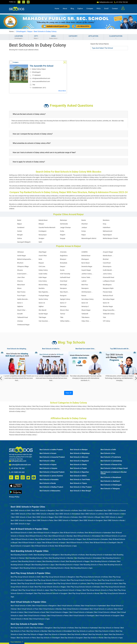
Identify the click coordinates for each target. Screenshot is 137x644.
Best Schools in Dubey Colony (45, 31)
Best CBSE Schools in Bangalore (43, 510)
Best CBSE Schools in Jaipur (112, 517)
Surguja (63, 238)
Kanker (20, 231)
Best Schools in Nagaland (79, 461)
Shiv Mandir (43, 310)
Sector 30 (106, 303)
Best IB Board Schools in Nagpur (70, 539)
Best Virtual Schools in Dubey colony (73, 409)
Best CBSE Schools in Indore (115, 514)
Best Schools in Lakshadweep (111, 461)
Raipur (30, 31)
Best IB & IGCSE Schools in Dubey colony (48, 427)
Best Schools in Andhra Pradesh (51, 450)
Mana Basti (21, 285)
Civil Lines (42, 266)
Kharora (20, 281)
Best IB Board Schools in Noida (43, 546)
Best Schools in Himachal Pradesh (52, 472)
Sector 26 (42, 303)
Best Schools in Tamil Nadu (80, 480)
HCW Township (65, 274)
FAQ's (99, 9)
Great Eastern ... (23, 274)
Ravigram (63, 296)
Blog (72, 9)
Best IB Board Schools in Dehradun (95, 539)
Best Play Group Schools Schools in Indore (103, 584)
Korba (62, 231)
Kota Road (64, 281)
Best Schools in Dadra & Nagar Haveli (114, 468)
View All (68, 393)
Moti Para (85, 285)
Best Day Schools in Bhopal (78, 634)
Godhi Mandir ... (108, 270)
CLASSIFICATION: (116, 37)
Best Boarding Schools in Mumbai (61, 558)
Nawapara (85, 288)
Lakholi (84, 281)
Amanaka (63, 252)
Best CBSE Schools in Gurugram (91, 520)
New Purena (21, 292)
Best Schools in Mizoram (79, 457)
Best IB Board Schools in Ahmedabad (87, 536)
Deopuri (63, 266)
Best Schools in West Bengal (80, 491)
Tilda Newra (85, 317)
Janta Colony (107, 274)
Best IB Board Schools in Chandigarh (103, 543)
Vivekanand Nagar (23, 325)
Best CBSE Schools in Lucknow (93, 514)
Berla (40, 259)
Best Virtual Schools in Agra (39, 619)
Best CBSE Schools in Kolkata (67, 510)
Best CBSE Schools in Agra (20, 524)
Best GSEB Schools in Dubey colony (69, 432)
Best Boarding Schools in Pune (37, 558)
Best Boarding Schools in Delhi (22, 555)
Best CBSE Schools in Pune (21, 514)
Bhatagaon (85, 259)
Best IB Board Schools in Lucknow (114, 536)
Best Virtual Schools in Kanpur (35, 616)
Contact (115, 9)
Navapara (63, 288)
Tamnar (63, 314)
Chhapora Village (23, 266)
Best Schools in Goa (108, 453)
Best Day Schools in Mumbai (37, 631)
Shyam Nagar (86, 310)
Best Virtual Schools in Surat (35, 612)
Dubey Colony (43, 270)
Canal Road (107, 263)
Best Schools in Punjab (78, 468)
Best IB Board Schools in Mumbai (61, 536)
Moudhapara (107, 285)
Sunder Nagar (43, 314)
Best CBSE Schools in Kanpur (21, 520)
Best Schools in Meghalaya (80, 453)
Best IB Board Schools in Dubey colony (70, 422)
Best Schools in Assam (48, 453)
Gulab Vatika (43, 274)
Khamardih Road (108, 277)
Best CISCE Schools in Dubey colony (85, 430)
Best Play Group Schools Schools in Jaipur (34, 590)
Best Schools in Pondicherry (111, 457)
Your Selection (17, 642)
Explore (80, 9)
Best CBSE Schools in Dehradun (67, 517)
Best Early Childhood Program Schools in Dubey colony (54, 430)
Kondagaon (43, 231)
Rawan (84, 296)
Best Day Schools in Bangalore (41, 628)
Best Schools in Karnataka (49, 480)
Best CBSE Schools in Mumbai (43, 514)
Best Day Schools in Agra (114, 638)
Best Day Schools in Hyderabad (86, 628)
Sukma (20, 238)
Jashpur (84, 227)
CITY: (36, 37)
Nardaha (42, 288)
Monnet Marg (43, 285)
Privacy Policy (14, 497)
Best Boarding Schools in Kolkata (73, 555)
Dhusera (20, 270)
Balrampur (64, 220)
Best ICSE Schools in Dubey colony (45, 422)
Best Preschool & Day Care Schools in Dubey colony (43, 409)
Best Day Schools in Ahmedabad (60, 631)
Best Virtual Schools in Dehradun (81, 612)
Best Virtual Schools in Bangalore (44, 606)
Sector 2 (20, 303)
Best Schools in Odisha (78, 465)
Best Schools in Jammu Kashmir (51, 476)
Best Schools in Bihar (47, 461)
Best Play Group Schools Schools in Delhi (26, 577)
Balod (19, 220)
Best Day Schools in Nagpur (34, 634)
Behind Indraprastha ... (25, 259)
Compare (90, 9)
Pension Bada (107, 292)
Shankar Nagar (108, 306)
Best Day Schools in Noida (94, 638)
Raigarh (63, 235)
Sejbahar (20, 306)
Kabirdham (107, 227)
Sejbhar (41, 306)
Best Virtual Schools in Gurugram (108, 616)
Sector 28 (85, 303)
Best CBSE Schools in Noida (114, 520)
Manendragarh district (89, 238)
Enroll (106, 9)
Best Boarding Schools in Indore (30, 561)
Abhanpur (21, 252)
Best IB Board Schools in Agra (66, 546)
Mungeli (20, 235)
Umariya (20, 321)
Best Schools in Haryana (48, 468)
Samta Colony (43, 299)
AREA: (54, 37)
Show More (62, 91)
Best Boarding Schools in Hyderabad (99, 555)
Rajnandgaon (107, 235)
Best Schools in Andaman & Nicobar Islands (114, 473)
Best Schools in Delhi (108, 450)
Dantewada (64, 224)
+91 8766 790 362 (17, 468)
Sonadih (20, 314)
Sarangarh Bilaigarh (24, 242)
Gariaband (21, 227)
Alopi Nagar (43, 252)
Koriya (84, 231)
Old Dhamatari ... (87, 292)
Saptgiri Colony (65, 299)
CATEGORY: (73, 37)
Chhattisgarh (21, 31)
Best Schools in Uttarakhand (111, 477)
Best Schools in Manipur (79, 450)
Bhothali (106, 259)
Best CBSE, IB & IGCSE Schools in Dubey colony (69, 424)
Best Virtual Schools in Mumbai (51, 609)
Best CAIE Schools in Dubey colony (109, 430)
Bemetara (106, 220)
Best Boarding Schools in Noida (58, 568)
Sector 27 (63, 303)
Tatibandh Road (23, 317)
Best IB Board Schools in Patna (78, 543)
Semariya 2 (85, 306)
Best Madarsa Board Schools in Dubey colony (41, 432)
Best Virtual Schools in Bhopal (105, 612)
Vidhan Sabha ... (66, 321)
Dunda (62, 270)
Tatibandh (85, 314)
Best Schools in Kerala (48, 483)
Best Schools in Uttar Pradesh (81, 487)
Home (57, 9)
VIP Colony (106, 321)
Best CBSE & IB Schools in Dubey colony (39, 424)
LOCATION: (19, 37)
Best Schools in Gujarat (48, 465)
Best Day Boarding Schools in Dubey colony (102, 406)
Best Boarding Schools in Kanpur (67, 565)
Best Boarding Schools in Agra (82, 568)
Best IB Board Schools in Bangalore (46, 533)
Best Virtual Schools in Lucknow (101, 609)
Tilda (62, 317)
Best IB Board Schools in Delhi (22, 533)
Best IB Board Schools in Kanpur (54, 543)
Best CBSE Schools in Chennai (115, 510)
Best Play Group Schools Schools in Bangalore (58, 577)
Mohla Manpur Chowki (110, 238)
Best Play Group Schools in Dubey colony (46, 406)
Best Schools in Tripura (78, 483)
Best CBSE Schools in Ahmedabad (68, 514)
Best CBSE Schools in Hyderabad (91, 510)
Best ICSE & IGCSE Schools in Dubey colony (77, 427)
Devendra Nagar (87, 266)
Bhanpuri (63, 259)
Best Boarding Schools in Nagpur (78, 561)
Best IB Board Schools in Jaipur (30, 543)
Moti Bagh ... (64, 285)
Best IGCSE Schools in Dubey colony (104, 427)
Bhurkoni (20, 263)
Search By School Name (100, 44)
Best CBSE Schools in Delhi (21, 510)
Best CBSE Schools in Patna (43, 520)
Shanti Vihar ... (22, 310)
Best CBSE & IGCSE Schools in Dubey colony (101, 424)
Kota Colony (43, 281)
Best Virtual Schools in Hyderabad (93, 606)
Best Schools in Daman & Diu (111, 465)
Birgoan (41, 263)
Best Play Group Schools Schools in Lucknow (70, 584)
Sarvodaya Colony (87, 299)
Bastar (84, 220)
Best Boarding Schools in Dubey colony (74, 406)
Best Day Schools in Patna (26, 638)
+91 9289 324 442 (17, 472)
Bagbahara (64, 256)
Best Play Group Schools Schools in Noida (84, 593)
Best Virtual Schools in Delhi (21, 606)
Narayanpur (43, 235)
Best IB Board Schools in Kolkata (72, 533)
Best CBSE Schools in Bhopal (90, 517)
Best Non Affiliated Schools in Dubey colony (96, 432)
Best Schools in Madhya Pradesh (51, 487)
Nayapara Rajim (108, 288)
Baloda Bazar (43, 220)
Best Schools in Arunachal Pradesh (52, 457)
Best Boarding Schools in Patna (92, 565)
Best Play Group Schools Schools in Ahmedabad (35, 584)
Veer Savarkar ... (44, 321)
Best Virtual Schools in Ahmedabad (76, 609)
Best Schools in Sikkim (78, 476)
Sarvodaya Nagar (109, 299)
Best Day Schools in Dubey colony (20, 406)
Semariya (63, 306)
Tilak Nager (42, 317)
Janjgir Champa (65, 227)
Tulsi (104, 317)
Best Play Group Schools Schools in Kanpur (66, 590)
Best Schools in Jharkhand (110, 481)
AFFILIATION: (93, 37)
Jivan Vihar (21, 277)
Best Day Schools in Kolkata (64, 628)
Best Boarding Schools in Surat (54, 561)
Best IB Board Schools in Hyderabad (98, 533)
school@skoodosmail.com (20, 465)
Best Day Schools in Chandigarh (48, 638)
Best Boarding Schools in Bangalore (47, 555)
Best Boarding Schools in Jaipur (43, 565)
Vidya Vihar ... (86, 321)
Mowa (19, 288)
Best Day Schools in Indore (105, 631)
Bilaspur (41, 224)
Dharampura (107, 266)
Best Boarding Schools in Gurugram (33, 568)
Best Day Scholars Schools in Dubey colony (101, 409)
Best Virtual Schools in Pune (28, 609)
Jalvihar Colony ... (87, 274)
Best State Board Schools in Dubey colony (98, 422)
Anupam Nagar (108, 252)
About (65, 9)
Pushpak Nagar (44, 296)
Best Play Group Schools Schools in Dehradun (84, 587)
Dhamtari (85, 224)
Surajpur (41, 238)
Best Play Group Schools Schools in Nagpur (50, 587)
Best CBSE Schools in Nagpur (43, 517)
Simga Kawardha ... (109, 310)
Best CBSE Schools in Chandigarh (66, 520)
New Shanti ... (65, 292)
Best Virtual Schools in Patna (58, 616)
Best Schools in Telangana (110, 489)
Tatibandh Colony (109, 314)
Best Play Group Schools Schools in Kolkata (92, 577)
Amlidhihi (85, 252)
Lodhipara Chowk (109, 281)
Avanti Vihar (43, 256)
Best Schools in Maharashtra (50, 491)
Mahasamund (108, 231)
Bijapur (20, 224)
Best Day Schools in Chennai (109, 628)
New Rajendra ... (44, 292)
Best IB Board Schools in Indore (23, 539)
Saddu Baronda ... (23, 299)
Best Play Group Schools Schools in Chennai (50, 580)
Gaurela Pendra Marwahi (47, 227)
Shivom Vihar (64, 310)
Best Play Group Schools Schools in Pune (82, 580)
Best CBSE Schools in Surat (21, 517)
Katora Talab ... (87, 277)
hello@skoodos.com (106, 2)
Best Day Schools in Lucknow (84, 631)
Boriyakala (64, 263)
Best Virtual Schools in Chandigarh (82, 616)
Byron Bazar (86, 263)
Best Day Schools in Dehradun (56, 634)
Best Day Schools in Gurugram (72, 638)
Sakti (40, 242)
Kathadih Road (65, 277)
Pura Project (21, 296)
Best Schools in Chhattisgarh (111, 485)
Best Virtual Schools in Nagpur (57, 612)
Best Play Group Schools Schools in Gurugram (51, 593)
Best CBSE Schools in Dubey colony (21, 422)
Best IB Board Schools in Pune (37, 536)
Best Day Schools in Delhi (20, 628)
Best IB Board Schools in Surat (46, 539)
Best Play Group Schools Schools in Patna (98, 590)
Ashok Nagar (22, 256)
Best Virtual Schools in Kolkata (69, 606)
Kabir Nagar (43, 277)
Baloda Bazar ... (108, 256)
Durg (104, 224)
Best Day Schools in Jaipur (98, 634)
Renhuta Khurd (108, 296)
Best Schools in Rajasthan (79, 472)
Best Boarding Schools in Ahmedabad (88, 558)
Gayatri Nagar (86, 270)
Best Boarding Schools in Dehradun (103, 561)
